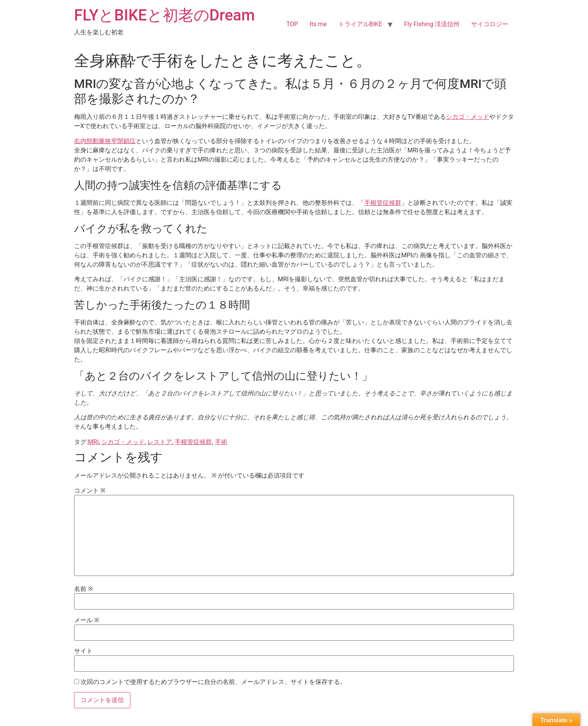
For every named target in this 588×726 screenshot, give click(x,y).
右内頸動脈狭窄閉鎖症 (105, 141)
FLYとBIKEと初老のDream (164, 15)
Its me (318, 24)
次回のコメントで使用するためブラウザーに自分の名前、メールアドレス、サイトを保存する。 (213, 682)
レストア (160, 442)
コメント (90, 491)
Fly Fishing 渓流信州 (432, 24)
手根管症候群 (383, 203)
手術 (221, 442)
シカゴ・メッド (468, 117)
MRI (93, 442)
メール (87, 620)
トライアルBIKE (360, 24)
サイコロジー (490, 24)
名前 (84, 589)
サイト (83, 651)
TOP (292, 24)
